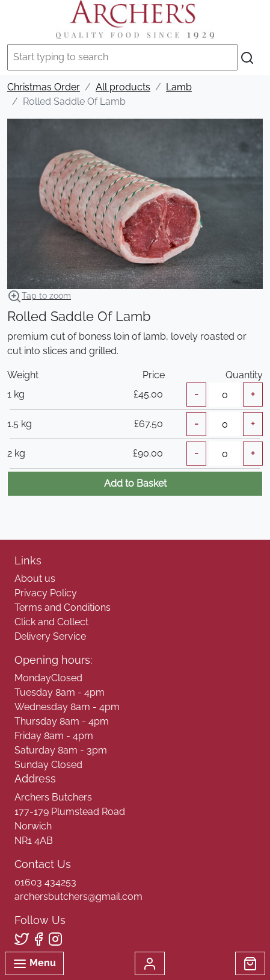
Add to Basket (135, 483)
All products (123, 87)
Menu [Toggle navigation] (34, 964)
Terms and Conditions (63, 607)
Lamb (179, 87)
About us (35, 579)
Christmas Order (44, 87)
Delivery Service (50, 636)
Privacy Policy (46, 593)
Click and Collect (51, 622)
